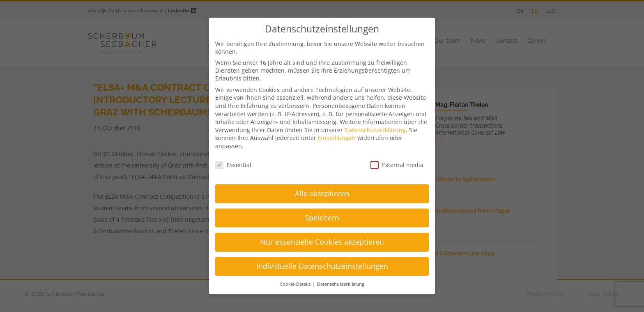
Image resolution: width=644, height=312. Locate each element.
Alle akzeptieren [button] (322, 193)
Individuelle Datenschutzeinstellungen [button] (322, 266)
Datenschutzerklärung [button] (341, 284)
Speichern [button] (322, 218)
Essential (233, 165)
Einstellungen (337, 138)
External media (397, 165)
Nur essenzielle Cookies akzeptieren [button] (322, 242)
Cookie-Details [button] (296, 284)
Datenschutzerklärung (375, 130)
